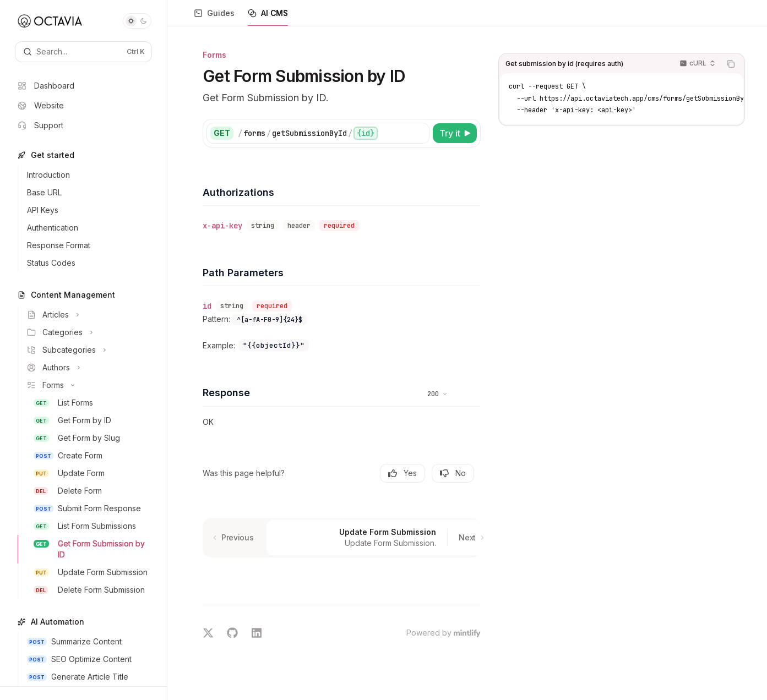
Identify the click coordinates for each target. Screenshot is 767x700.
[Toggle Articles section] (88, 315)
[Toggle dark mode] (137, 21)
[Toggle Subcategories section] (88, 350)
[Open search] (83, 52)
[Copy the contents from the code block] (731, 64)
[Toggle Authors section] (88, 368)
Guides (214, 17)
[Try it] (455, 133)
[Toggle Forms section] (88, 385)
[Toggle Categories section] (88, 332)
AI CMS (268, 17)
